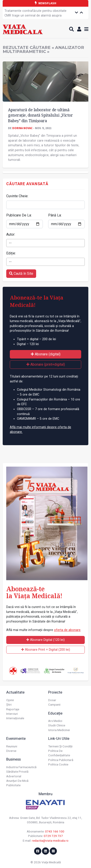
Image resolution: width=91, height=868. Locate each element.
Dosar (52, 700)
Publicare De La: (19, 215)
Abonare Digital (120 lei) (45, 640)
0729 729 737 (53, 836)
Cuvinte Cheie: (17, 196)
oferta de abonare (67, 630)
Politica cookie (58, 764)
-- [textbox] (10, 243)
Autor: (11, 234)
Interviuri (12, 714)
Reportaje (13, 709)
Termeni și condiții (60, 746)
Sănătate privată (17, 772)
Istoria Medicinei (59, 730)
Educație (55, 713)
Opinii (10, 700)
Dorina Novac (22, 128)
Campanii (54, 704)
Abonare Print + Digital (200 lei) (46, 650)
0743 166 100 (55, 831)
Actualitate (15, 692)
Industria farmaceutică (21, 767)
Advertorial (14, 776)
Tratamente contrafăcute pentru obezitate (35, 11)
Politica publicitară (61, 760)
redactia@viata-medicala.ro (50, 841)
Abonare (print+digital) (46, 364)
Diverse (11, 751)
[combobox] (45, 243)
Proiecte (55, 692)
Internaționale (15, 718)
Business (13, 759)
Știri (9, 704)
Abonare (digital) (46, 354)
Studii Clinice (57, 725)
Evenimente (16, 738)
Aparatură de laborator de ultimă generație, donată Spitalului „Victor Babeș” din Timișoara (40, 115)
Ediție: (11, 253)
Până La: (55, 215)
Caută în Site (21, 274)
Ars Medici (55, 721)
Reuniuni (12, 746)
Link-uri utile (59, 738)
